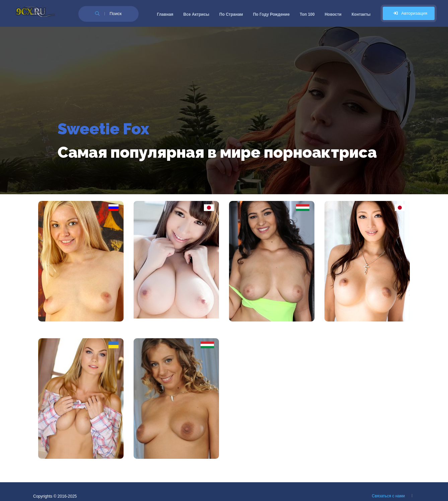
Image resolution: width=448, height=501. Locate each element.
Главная (165, 14)
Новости (333, 14)
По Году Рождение (271, 14)
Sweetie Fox (103, 129)
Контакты (361, 14)
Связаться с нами (388, 496)
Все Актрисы (197, 14)
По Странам (231, 14)
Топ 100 (307, 14)
